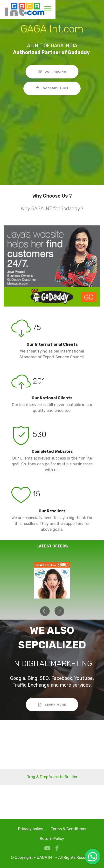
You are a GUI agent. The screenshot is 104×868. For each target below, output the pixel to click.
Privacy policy (31, 829)
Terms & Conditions (69, 829)
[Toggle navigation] (48, 8)
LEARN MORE (52, 705)
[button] (45, 611)
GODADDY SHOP (52, 88)
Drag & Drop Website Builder (52, 777)
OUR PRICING (52, 72)
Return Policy (52, 839)
